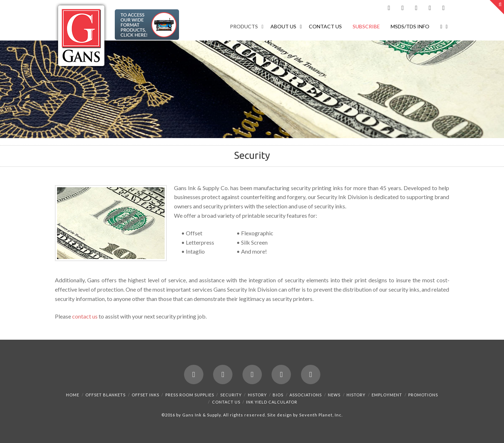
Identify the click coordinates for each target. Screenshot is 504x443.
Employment (387, 395)
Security (231, 395)
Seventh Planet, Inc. (320, 415)
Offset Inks (145, 395)
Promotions (423, 395)
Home (73, 395)
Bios (278, 395)
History (257, 395)
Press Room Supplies (190, 395)
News (334, 395)
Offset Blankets (105, 395)
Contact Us (226, 402)
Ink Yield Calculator (272, 402)
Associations (306, 395)
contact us (85, 316)
